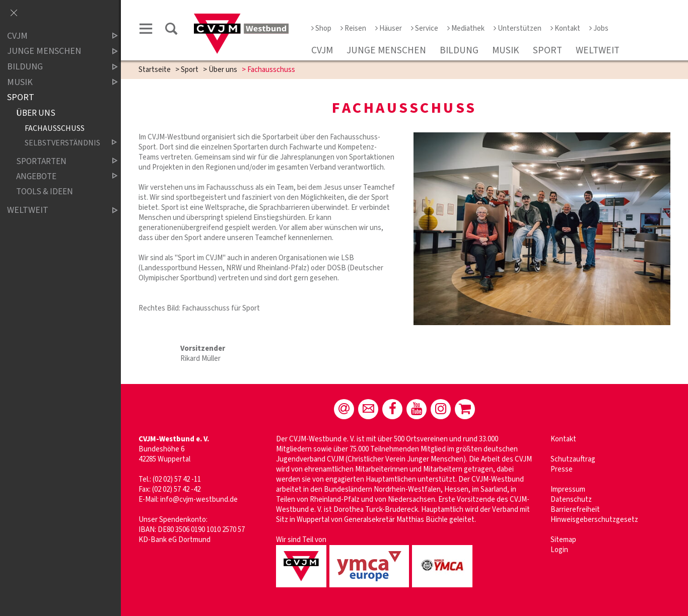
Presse (562, 469)
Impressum (568, 489)
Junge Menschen (386, 50)
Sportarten (58, 161)
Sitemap (563, 540)
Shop (321, 28)
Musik (506, 50)
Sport (547, 50)
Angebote (58, 176)
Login (559, 550)
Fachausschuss (55, 128)
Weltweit (598, 50)
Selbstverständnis (63, 143)
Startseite (155, 70)
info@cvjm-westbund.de (199, 499)
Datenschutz (571, 499)
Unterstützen (518, 28)
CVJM (322, 50)
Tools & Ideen (45, 191)
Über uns (223, 70)
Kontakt (565, 28)
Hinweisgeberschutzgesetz (594, 520)
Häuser (389, 28)
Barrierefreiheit (575, 510)
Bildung (459, 50)
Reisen (353, 28)
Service (425, 28)
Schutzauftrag (573, 459)
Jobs (599, 28)
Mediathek (466, 28)
